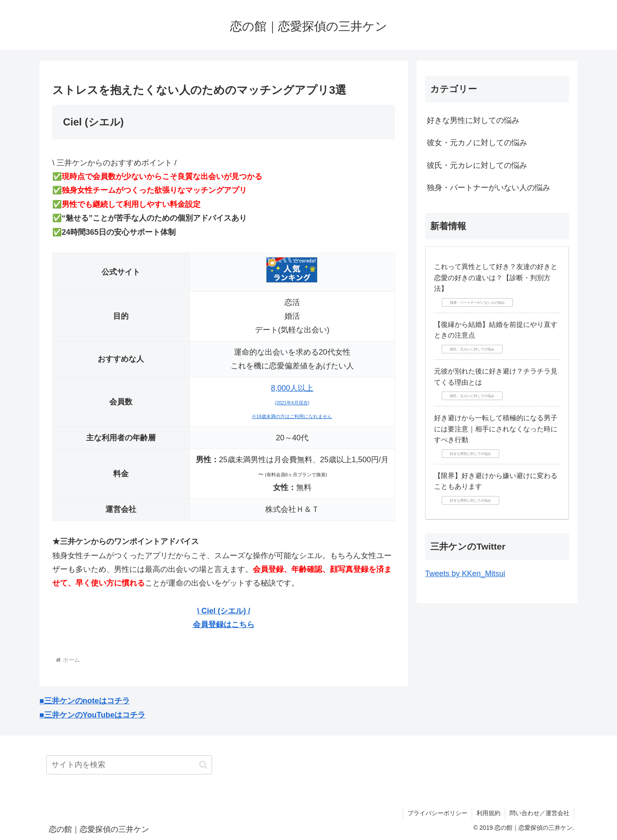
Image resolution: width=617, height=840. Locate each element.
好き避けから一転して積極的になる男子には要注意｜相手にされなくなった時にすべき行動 (496, 429)
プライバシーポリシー (437, 813)
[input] (129, 765)
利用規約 (488, 813)
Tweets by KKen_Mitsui (465, 574)
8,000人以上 (292, 402)
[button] (203, 765)
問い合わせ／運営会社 (539, 813)
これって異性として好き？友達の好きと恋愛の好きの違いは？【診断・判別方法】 (496, 278)
